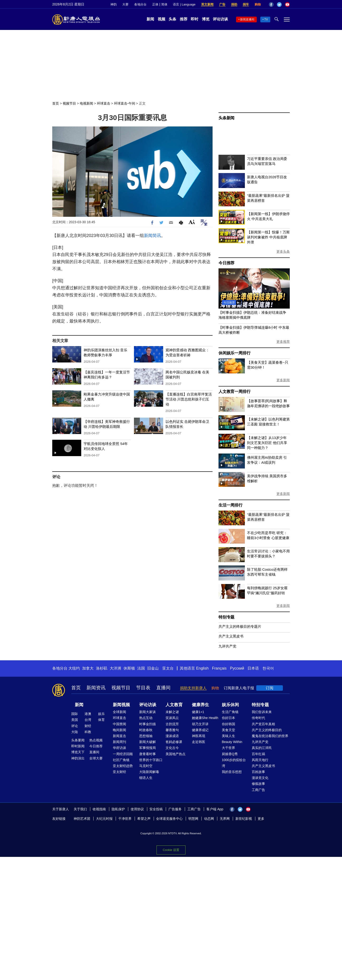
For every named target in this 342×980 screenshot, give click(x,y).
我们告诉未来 (262, 712)
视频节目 (69, 103)
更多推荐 (283, 342)
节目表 (143, 688)
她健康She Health (205, 718)
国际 (75, 714)
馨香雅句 (172, 730)
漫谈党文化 (260, 778)
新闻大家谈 (147, 712)
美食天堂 (228, 730)
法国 (141, 668)
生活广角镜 (230, 712)
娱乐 (101, 714)
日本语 (253, 668)
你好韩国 (228, 724)
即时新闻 (78, 746)
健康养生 (200, 705)
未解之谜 (172, 712)
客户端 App (215, 809)
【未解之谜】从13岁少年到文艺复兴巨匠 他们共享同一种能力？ (267, 443)
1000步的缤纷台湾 (234, 763)
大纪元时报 (104, 819)
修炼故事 (258, 784)
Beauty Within (232, 742)
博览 (206, 19)
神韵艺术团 (82, 819)
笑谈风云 (172, 718)
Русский (237, 668)
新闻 (150, 19)
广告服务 (175, 809)
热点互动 (146, 718)
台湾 (88, 720)
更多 (261, 819)
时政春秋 (146, 730)
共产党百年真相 (263, 724)
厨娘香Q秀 (230, 754)
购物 (258, 4)
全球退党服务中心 (169, 819)
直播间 (163, 688)
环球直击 (104, 103)
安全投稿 (156, 809)
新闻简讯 (152, 236)
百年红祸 (258, 754)
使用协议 (137, 809)
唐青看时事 (147, 754)
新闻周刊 (119, 742)
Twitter (279, 5)
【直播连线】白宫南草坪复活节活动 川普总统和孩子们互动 (189, 399)
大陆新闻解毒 (149, 772)
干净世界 (125, 819)
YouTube (287, 5)
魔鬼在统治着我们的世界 (270, 736)
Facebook (271, 5)
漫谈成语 (172, 736)
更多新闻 (283, 380)
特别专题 (226, 617)
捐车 (246, 4)
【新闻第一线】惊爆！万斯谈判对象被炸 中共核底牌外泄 (268, 237)
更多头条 (283, 251)
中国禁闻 (119, 724)
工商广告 (258, 790)
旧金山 (153, 668)
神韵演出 (78, 758)
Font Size (192, 222)
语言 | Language (184, 4)
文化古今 (172, 748)
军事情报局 (147, 748)
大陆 (75, 732)
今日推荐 (226, 263)
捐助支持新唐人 (193, 688)
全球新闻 (119, 712)
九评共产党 (227, 646)
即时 (195, 19)
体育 (101, 720)
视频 (161, 19)
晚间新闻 (119, 730)
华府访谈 (119, 748)
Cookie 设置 (171, 850)
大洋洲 (115, 668)
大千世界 (228, 748)
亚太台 (168, 668)
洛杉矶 (102, 668)
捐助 (234, 4)
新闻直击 (119, 736)
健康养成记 (200, 730)
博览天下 (78, 752)
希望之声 (144, 819)
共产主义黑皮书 (231, 636)
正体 (155, 4)
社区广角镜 (121, 760)
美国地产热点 (176, 754)
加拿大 (88, 668)
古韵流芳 (172, 724)
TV (266, 19)
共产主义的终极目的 (267, 730)
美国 (75, 720)
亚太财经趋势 (123, 766)
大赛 (125, 4)
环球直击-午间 (125, 103)
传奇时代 (258, 718)
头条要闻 (78, 740)
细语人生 (146, 778)
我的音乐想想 (232, 772)
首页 (56, 103)
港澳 (88, 714)
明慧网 (193, 819)
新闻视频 (121, 705)
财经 (88, 726)
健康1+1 (198, 712)
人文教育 (174, 705)
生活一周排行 (230, 505)
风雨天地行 (260, 760)
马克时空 (146, 766)
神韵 (114, 4)
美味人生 (228, 736)
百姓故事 (258, 772)
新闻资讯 (96, 688)
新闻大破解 (147, 742)
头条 (172, 19)
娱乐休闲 (230, 705)
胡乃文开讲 (200, 724)
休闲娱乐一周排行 (234, 353)
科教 (88, 732)
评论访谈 (220, 19)
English (202, 668)
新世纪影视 (244, 819)
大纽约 (74, 668)
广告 (222, 4)
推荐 (184, 19)
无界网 (225, 819)
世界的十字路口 (151, 760)
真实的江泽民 (262, 748)
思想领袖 (146, 736)
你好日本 (228, 718)
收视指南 (99, 809)
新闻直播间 (247, 19)
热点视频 (96, 740)
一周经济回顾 (123, 754)
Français (219, 668)
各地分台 (140, 4)
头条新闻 (226, 118)
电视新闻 (86, 103)
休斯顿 (129, 668)
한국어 (268, 668)
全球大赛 (96, 758)
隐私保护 (118, 809)
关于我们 (80, 809)
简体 (164, 4)
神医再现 (199, 736)
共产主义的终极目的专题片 (240, 626)
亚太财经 (119, 772)
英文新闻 (207, 4)
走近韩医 (199, 742)
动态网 (209, 819)
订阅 (270, 688)
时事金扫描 (147, 724)
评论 (75, 726)
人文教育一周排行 (234, 392)
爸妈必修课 (174, 742)
